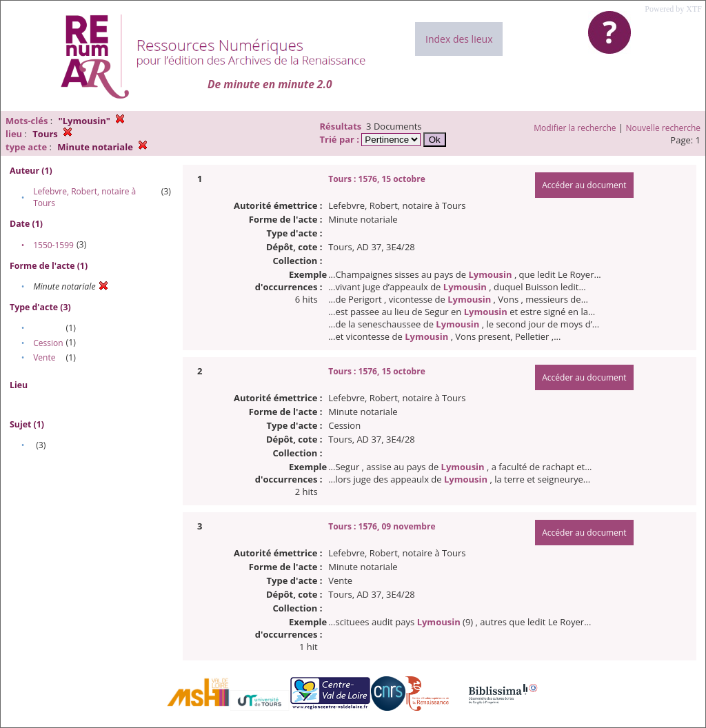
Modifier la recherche (575, 128)
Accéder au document (584, 185)
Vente (44, 357)
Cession (48, 343)
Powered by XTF (673, 9)
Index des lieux (459, 39)
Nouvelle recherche (664, 128)
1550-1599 (53, 245)
